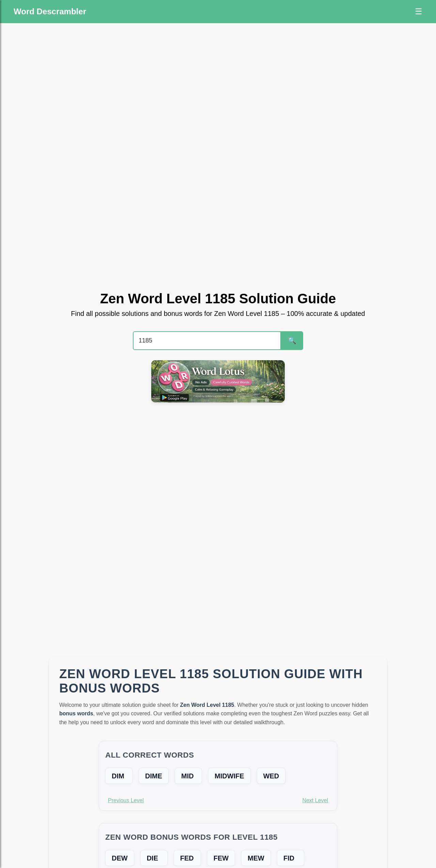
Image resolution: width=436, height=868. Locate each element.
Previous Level (126, 800)
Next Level (315, 800)
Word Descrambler (50, 11)
